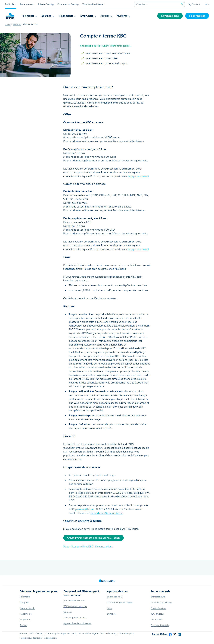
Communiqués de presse (57, 633)
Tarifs (74, 633)
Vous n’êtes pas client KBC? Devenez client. (88, 547)
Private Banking (46, 4)
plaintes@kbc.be (84, 509)
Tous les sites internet (93, 4)
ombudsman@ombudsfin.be (107, 513)
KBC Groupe (36, 633)
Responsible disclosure (31, 638)
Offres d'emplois (126, 633)
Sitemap (24, 633)
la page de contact (138, 176)
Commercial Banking (68, 4)
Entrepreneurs (27, 4)
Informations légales (89, 633)
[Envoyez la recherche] (182, 4)
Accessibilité (51, 638)
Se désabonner (108, 633)
